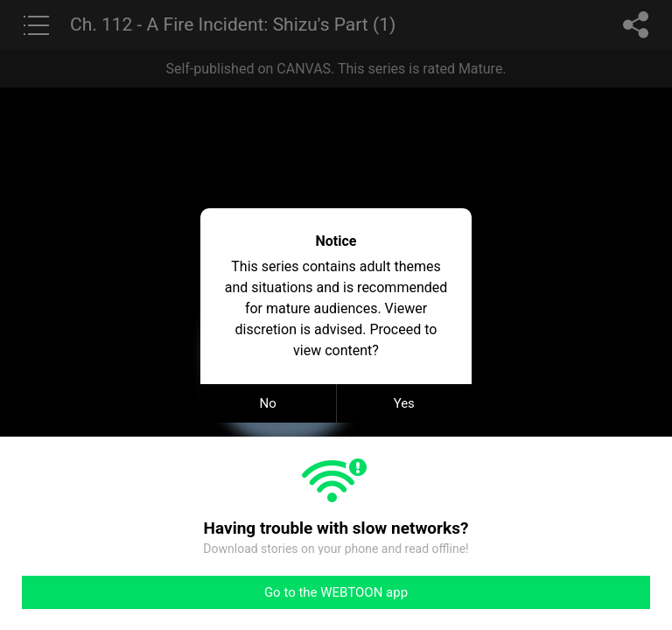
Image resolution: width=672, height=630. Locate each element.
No (268, 403)
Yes (404, 403)
